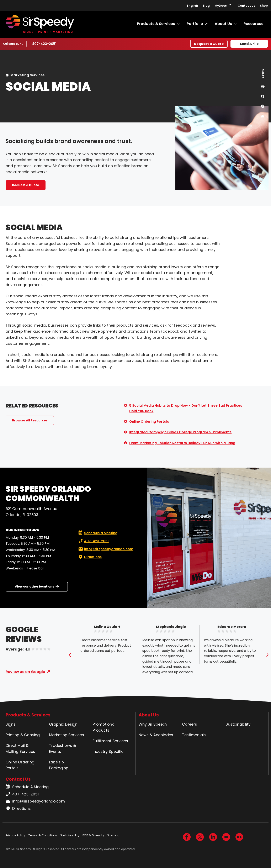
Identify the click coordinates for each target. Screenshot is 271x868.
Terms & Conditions (43, 835)
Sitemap (113, 835)
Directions (90, 557)
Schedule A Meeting (27, 787)
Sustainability (238, 724)
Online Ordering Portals (149, 422)
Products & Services (156, 24)
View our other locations (34, 586)
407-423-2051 (44, 44)
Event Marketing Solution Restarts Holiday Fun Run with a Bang (182, 443)
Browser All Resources (30, 420)
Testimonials (194, 735)
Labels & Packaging (59, 765)
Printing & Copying (23, 735)
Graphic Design (63, 724)
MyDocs (221, 6)
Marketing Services (27, 75)
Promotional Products (104, 727)
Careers (190, 724)
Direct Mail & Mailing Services (20, 748)
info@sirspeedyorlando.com (105, 549)
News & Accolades (156, 735)
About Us (223, 24)
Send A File (249, 44)
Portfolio (195, 24)
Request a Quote (209, 44)
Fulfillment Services (110, 741)
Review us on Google (25, 672)
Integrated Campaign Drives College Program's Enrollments (180, 432)
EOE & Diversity (93, 835)
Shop (264, 6)
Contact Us (246, 6)
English (192, 6)
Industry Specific (108, 751)
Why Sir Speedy (153, 724)
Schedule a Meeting (98, 533)
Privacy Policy (15, 835)
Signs (11, 724)
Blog (206, 6)
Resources (253, 24)
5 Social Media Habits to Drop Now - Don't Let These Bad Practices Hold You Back (186, 408)
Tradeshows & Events (62, 748)
